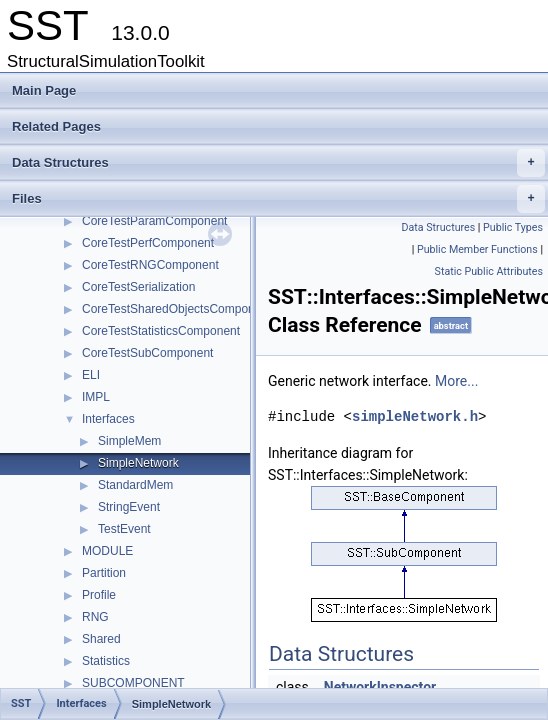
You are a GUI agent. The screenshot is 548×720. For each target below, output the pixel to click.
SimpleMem (129, 441)
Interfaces (108, 419)
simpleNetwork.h (415, 416)
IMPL (96, 397)
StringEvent (129, 507)
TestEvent (124, 529)
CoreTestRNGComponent (150, 265)
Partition (104, 573)
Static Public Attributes (489, 271)
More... (456, 381)
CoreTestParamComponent (154, 221)
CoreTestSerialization (138, 287)
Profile (99, 595)
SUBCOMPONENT (133, 683)
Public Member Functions (477, 249)
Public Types (513, 227)
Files (278, 199)
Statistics (106, 661)
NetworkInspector (380, 687)
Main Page (44, 90)
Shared (101, 639)
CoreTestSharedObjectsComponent (176, 309)
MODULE (107, 551)
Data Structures (278, 163)
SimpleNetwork (138, 463)
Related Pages (56, 126)
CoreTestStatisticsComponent (161, 331)
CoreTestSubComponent (147, 353)
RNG (95, 617)
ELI (91, 375)
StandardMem (135, 485)
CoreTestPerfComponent (148, 243)
